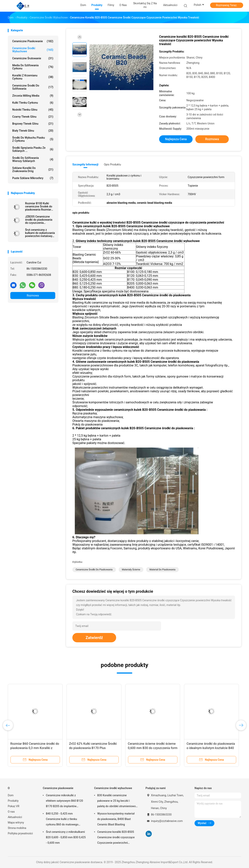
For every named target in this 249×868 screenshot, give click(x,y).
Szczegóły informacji (85, 164)
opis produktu (112, 164)
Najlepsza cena (176, 139)
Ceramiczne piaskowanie (33, 41)
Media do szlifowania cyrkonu (33, 67)
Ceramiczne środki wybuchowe (33, 50)
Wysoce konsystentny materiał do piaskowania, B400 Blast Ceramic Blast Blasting (116, 819)
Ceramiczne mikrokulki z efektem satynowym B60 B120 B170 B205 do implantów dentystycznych (64, 801)
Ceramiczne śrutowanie (33, 58)
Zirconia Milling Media (33, 96)
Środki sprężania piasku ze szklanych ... (33, 149)
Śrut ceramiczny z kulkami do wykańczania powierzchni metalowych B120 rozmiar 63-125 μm (40, 233)
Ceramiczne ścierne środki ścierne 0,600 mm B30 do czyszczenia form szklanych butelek (153, 748)
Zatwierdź (94, 638)
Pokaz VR (14, 806)
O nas (11, 812)
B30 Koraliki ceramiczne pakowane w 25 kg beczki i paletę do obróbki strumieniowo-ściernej (117, 801)
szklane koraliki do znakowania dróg (33, 170)
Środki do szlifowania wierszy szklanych (33, 159)
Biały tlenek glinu (33, 131)
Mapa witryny (16, 823)
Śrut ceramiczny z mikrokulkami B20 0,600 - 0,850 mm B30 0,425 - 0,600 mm (66, 837)
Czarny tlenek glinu (33, 117)
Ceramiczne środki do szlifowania (33, 87)
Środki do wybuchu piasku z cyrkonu (33, 139)
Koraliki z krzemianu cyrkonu (33, 77)
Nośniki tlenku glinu (33, 110)
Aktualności (15, 817)
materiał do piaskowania (162, 570)
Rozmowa (33, 295)
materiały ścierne (131, 570)
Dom (11, 795)
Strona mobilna (17, 828)
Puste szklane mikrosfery (33, 178)
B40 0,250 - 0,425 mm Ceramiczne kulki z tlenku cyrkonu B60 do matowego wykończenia (62, 820)
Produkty (13, 801)
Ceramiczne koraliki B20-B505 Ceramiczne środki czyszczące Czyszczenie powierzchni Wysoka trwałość (116, 838)
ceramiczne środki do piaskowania (94, 570)
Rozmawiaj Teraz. (227, 5)
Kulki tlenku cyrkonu (33, 103)
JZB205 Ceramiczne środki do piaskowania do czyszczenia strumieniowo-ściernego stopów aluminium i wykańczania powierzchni (40, 220)
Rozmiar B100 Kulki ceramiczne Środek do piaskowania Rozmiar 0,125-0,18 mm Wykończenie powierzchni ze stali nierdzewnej (39, 206)
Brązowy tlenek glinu (33, 124)
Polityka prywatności (20, 833)
